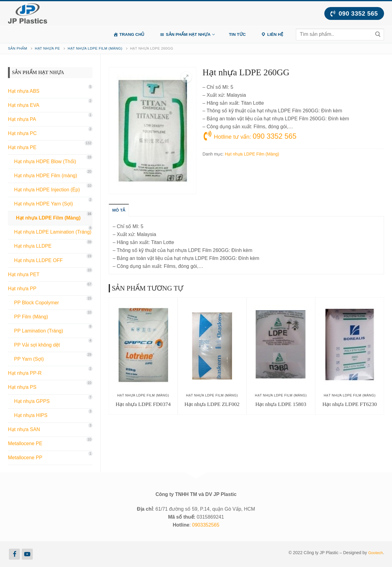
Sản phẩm (18, 48)
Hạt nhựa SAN (24, 429)
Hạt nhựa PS (22, 387)
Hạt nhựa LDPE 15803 (281, 404)
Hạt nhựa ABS (24, 91)
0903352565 (206, 525)
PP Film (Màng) (31, 317)
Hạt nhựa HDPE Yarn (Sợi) (43, 204)
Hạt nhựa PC (22, 133)
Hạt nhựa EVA (24, 105)
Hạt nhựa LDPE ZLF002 (212, 404)
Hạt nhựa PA (22, 119)
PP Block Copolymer (36, 303)
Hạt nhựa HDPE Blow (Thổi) (45, 161)
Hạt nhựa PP (22, 289)
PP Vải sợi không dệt (37, 345)
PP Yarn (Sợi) (29, 359)
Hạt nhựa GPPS (32, 401)
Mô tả (121, 210)
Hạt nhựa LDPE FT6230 (350, 404)
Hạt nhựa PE (47, 48)
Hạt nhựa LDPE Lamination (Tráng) (53, 232)
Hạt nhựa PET (24, 274)
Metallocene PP (25, 458)
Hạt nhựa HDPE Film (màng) (46, 176)
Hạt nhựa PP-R (25, 373)
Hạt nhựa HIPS (31, 415)
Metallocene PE (25, 443)
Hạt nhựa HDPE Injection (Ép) (47, 190)
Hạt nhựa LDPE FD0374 (143, 404)
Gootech (375, 553)
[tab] (121, 210)
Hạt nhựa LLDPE (33, 246)
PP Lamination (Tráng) (39, 331)
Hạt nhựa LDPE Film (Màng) (95, 48)
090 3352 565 (354, 13)
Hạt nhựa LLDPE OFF (38, 260)
